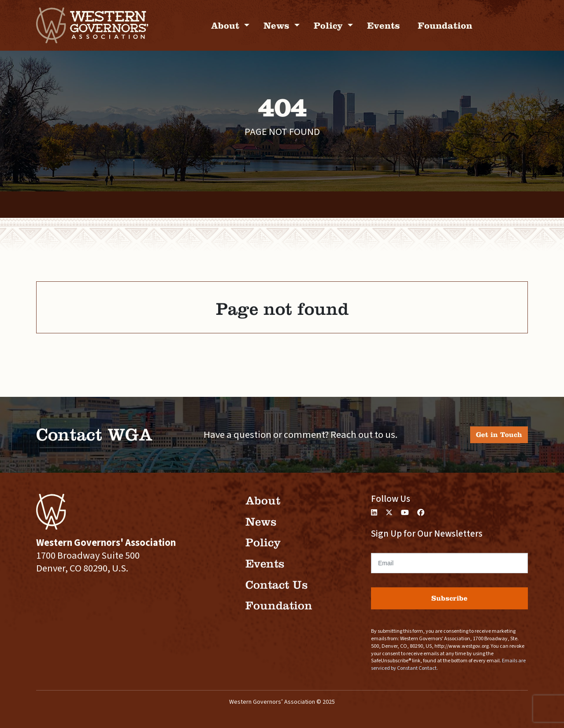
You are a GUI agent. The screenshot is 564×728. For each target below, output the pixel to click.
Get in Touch (499, 435)
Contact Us (276, 585)
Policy (330, 25)
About (226, 25)
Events (384, 25)
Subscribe (449, 598)
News (278, 25)
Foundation (445, 25)
